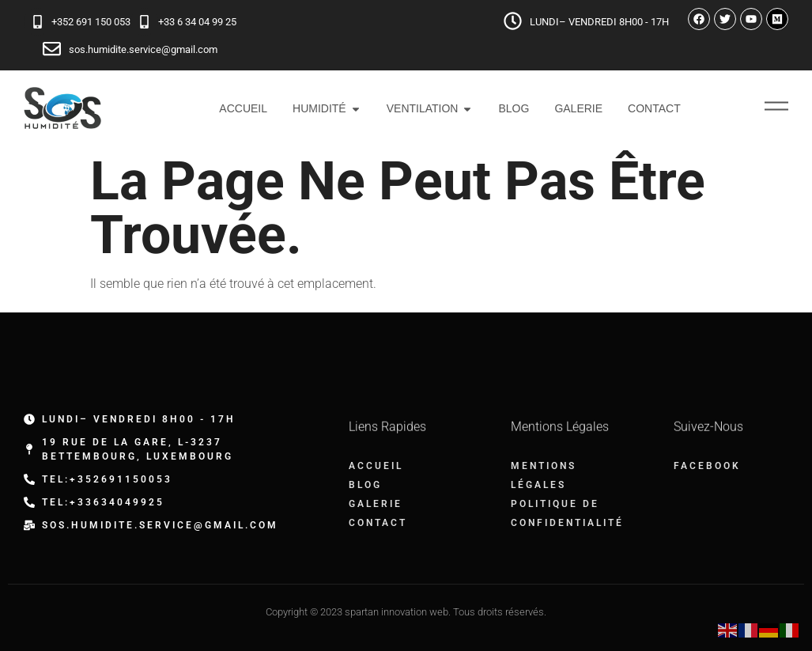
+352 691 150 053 (91, 22)
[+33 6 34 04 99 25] (144, 22)
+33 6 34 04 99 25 (197, 22)
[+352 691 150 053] (38, 22)
